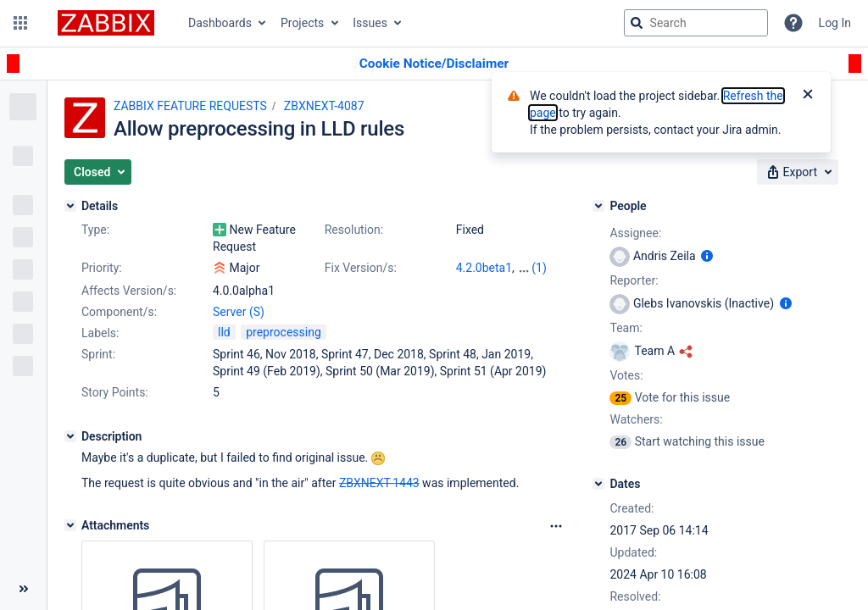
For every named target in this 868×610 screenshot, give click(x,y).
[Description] (70, 436)
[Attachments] (70, 525)
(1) (539, 268)
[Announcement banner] (434, 64)
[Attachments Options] (556, 526)
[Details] (70, 206)
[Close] (808, 96)
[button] (20, 23)
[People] (598, 206)
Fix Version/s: (361, 268)
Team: (626, 328)
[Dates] (598, 484)
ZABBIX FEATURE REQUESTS (190, 106)
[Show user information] (707, 256)
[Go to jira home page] (106, 23)
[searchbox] (696, 23)
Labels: (100, 333)
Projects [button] (302, 23)
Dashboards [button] (220, 23)
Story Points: (115, 392)
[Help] (793, 23)
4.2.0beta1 (484, 268)
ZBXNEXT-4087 (324, 106)
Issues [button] (370, 23)
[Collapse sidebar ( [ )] (23, 589)
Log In (835, 23)
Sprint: (98, 354)
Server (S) (239, 312)
